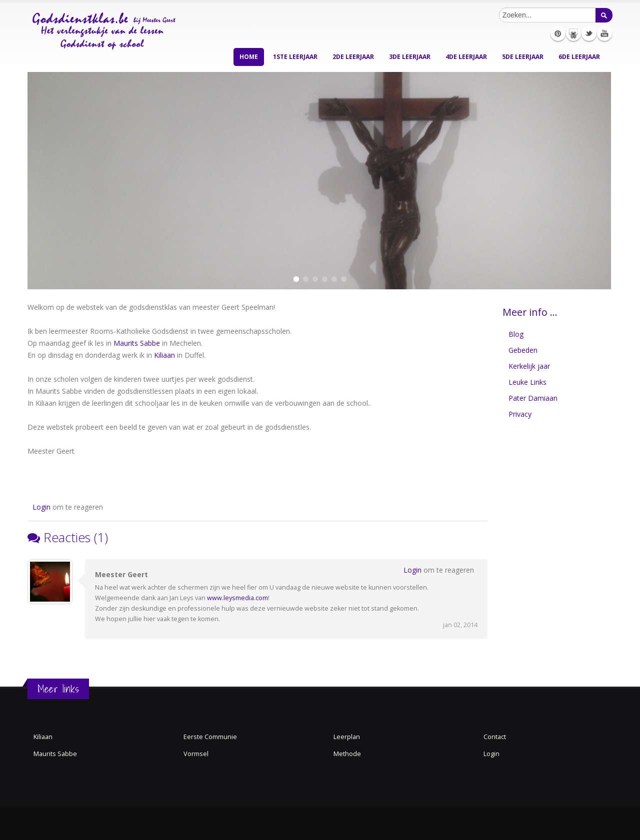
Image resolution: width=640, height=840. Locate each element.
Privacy (520, 414)
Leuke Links (527, 382)
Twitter (589, 33)
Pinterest (558, 33)
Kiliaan (164, 355)
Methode (347, 754)
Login (41, 507)
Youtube (604, 33)
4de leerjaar (466, 57)
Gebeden (523, 350)
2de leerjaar (353, 57)
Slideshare (573, 33)
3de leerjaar (410, 57)
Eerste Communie (210, 737)
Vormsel (196, 754)
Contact (495, 737)
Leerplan (347, 737)
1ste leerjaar (295, 57)
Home (249, 57)
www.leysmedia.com (237, 598)
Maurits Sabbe (137, 343)
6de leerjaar (579, 57)
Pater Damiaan (533, 398)
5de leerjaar (523, 57)
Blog (516, 334)
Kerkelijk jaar (529, 366)
